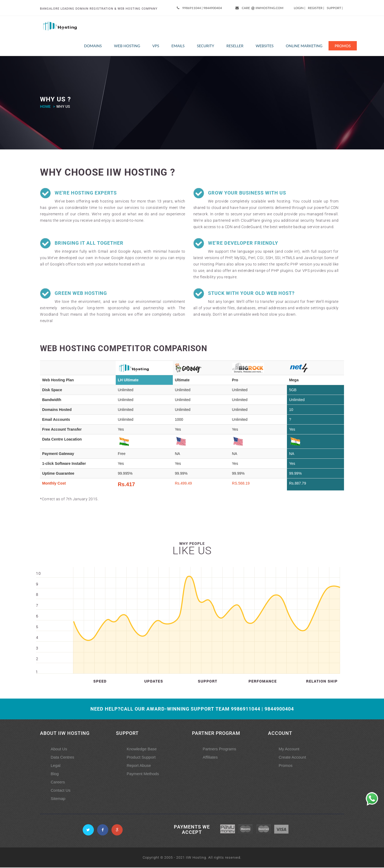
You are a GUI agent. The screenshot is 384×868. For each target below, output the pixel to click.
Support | (335, 8)
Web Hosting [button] (127, 46)
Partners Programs (219, 749)
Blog (55, 774)
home (45, 107)
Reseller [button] (235, 46)
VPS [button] (156, 46)
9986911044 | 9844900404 (200, 8)
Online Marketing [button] (304, 46)
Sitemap (58, 799)
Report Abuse (139, 766)
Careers (58, 782)
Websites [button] (265, 46)
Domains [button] (93, 46)
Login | (300, 8)
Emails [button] (178, 46)
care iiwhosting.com (260, 8)
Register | (316, 8)
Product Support (141, 758)
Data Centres (62, 758)
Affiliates (210, 758)
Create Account (292, 758)
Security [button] (205, 46)
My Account (289, 749)
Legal (56, 766)
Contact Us (61, 791)
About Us (59, 749)
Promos (343, 46)
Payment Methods (143, 774)
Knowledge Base (142, 749)
